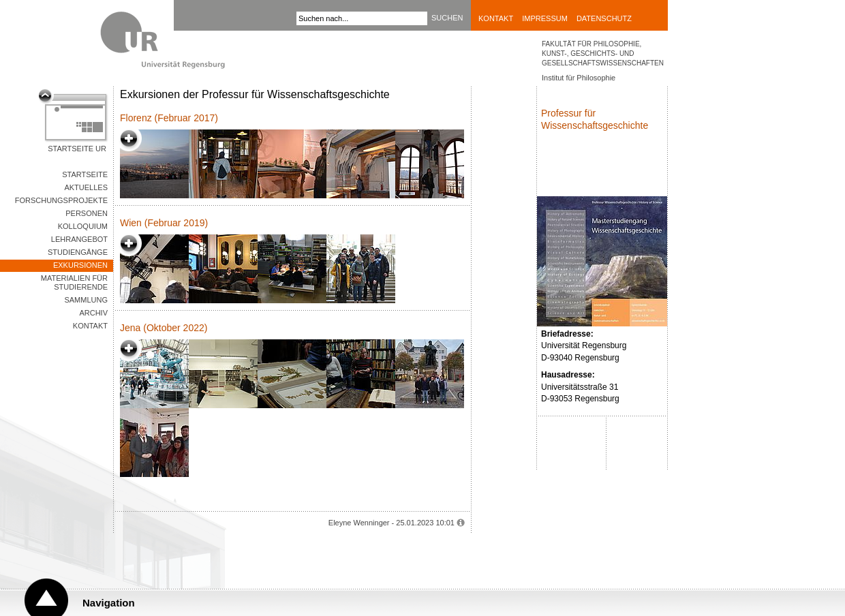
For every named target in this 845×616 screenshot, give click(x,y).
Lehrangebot (79, 239)
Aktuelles (86, 187)
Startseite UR (77, 149)
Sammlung (86, 300)
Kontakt (496, 18)
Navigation (109, 603)
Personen (87, 213)
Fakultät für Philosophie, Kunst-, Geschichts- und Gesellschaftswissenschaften (603, 53)
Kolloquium (83, 226)
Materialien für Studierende (74, 282)
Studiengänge (78, 252)
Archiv (93, 313)
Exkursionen (80, 265)
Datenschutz (604, 18)
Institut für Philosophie (579, 78)
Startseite (85, 174)
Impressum (545, 18)
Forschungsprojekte (61, 200)
